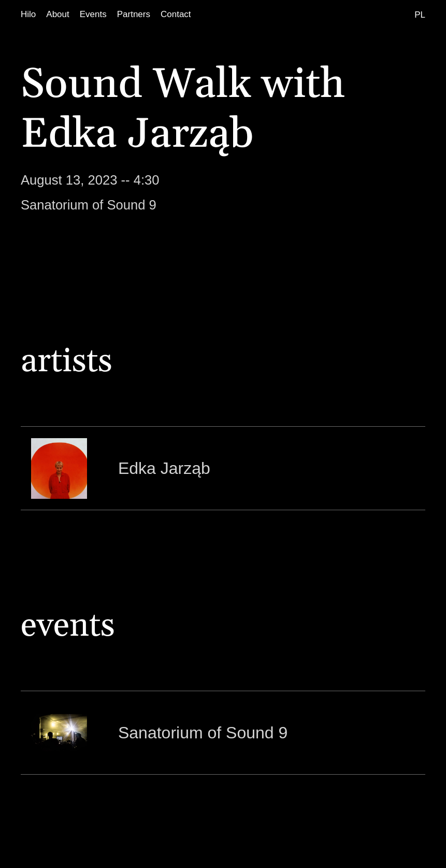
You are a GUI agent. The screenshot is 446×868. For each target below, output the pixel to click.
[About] (57, 15)
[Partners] (134, 15)
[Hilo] (28, 15)
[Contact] (176, 15)
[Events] (93, 15)
